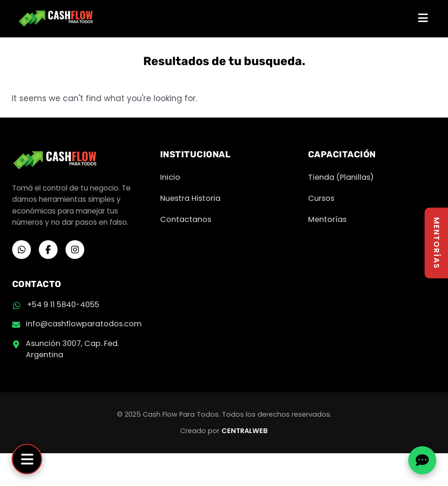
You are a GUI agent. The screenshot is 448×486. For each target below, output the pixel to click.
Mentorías (327, 219)
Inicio (170, 177)
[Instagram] (75, 250)
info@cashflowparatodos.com (84, 324)
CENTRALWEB (245, 431)
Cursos (321, 198)
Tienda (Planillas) (341, 177)
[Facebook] (48, 250)
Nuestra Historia (190, 198)
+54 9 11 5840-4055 (63, 305)
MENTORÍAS (437, 243)
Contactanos (186, 219)
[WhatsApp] (22, 250)
